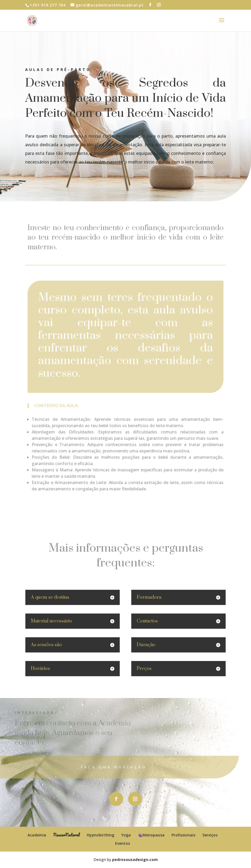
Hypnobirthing (101, 835)
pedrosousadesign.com (135, 860)
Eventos (123, 843)
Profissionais (183, 835)
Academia (37, 835)
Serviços (210, 835)
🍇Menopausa (151, 835)
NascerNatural (66, 835)
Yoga (126, 835)
